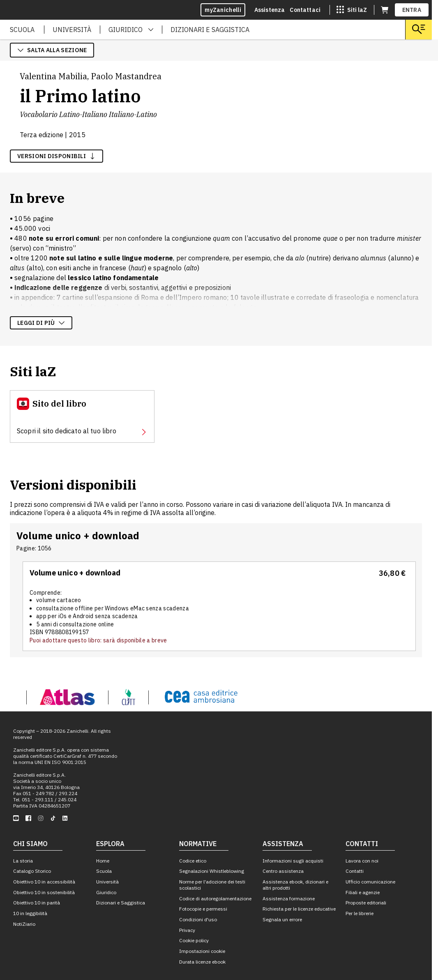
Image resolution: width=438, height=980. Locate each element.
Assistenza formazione (289, 898)
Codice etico (193, 861)
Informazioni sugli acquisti (293, 861)
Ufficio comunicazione (370, 882)
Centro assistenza (283, 871)
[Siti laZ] (352, 10)
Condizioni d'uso (198, 919)
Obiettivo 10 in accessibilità (44, 882)
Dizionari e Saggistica (121, 903)
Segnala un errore (282, 919)
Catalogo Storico (32, 871)
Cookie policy (194, 940)
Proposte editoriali (366, 903)
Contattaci (305, 10)
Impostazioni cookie (202, 951)
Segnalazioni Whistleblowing (212, 871)
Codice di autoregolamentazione (215, 898)
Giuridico (106, 892)
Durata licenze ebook (202, 962)
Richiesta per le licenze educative (299, 909)
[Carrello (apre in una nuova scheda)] (385, 10)
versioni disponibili (56, 156)
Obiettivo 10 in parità (37, 903)
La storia (23, 861)
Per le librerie (360, 913)
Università (107, 882)
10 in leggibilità (30, 913)
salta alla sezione (52, 50)
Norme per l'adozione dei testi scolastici (212, 885)
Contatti (355, 871)
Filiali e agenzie (363, 892)
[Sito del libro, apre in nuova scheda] (82, 416)
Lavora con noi (362, 861)
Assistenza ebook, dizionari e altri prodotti (295, 885)
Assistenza (270, 10)
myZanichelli (223, 10)
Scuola (104, 871)
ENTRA (412, 10)
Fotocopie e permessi (203, 909)
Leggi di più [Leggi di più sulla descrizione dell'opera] (41, 323)
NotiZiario (24, 924)
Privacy (187, 930)
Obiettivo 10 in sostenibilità (44, 892)
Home (103, 861)
